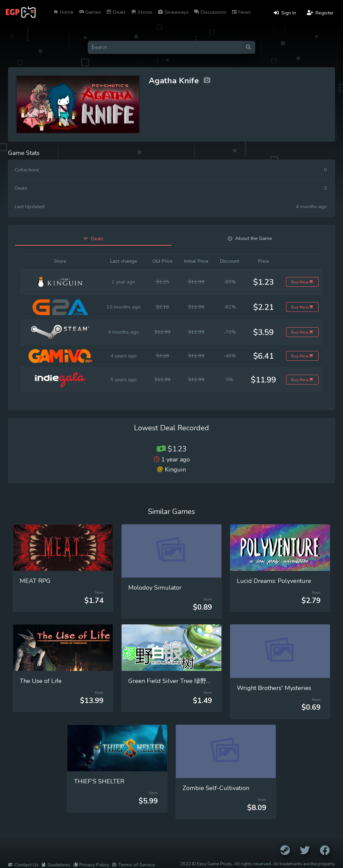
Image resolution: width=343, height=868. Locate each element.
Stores (142, 12)
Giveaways (173, 12)
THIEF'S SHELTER (99, 781)
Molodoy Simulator (155, 588)
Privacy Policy (91, 865)
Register (320, 13)
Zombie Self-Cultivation (216, 788)
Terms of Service (133, 865)
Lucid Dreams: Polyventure (274, 581)
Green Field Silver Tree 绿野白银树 (176, 681)
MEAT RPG (35, 581)
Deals (116, 12)
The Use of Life (41, 681)
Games (90, 12)
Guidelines (56, 865)
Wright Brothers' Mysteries (274, 688)
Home (63, 12)
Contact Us (23, 865)
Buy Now (302, 282)
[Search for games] (165, 47)
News (241, 12)
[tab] (93, 239)
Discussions (210, 12)
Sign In (285, 13)
